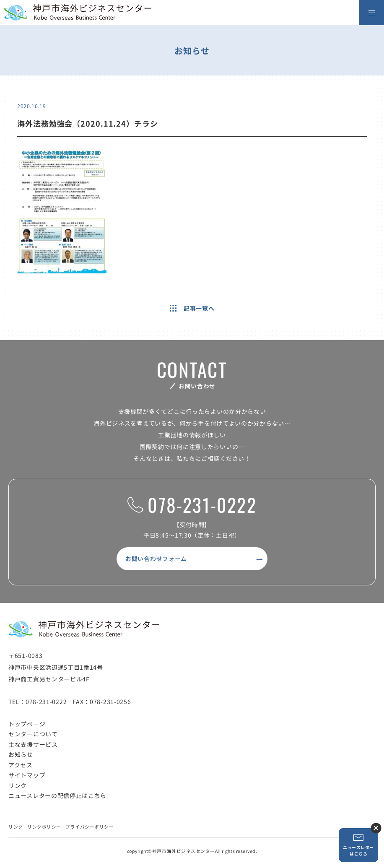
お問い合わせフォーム (156, 559)
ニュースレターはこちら (358, 845)
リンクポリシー (44, 827)
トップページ (27, 724)
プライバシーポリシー (90, 827)
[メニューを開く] (371, 13)
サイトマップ (27, 775)
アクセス (21, 765)
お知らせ (21, 754)
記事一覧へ (192, 308)
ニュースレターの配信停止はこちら (57, 795)
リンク (18, 785)
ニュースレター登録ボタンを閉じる (376, 828)
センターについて (33, 734)
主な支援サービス (33, 744)
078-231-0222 (192, 505)
